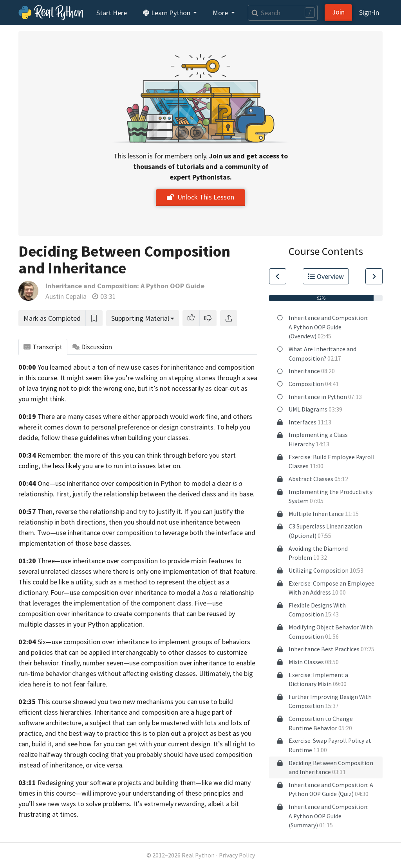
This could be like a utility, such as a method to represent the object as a (124, 582)
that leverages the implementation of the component (97, 603)
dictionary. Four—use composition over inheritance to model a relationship (136, 592)
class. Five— (195, 603)
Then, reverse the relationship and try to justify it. (110, 511)
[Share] (229, 318)
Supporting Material (140, 318)
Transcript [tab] (43, 347)
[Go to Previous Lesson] (278, 276)
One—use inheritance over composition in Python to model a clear (140, 483)
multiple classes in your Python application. (81, 624)
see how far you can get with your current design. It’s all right (157, 744)
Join (338, 12)
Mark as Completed (52, 318)
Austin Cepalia (66, 296)
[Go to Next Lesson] (374, 276)
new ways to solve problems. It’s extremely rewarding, (127, 804)
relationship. (36, 494)
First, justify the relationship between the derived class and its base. (155, 494)
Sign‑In (369, 12)
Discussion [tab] (92, 347)
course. (48, 378)
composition (135, 533)
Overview (326, 276)
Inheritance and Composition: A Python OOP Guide (125, 286)
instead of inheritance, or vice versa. (71, 765)
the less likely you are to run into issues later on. (112, 466)
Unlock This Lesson (200, 197)
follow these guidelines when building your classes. (116, 438)
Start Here (112, 13)
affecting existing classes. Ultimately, (177, 673)
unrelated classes (66, 571)
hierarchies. (76, 712)
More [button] (221, 13)
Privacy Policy (237, 855)
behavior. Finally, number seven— (81, 663)
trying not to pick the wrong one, (88, 388)
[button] (191, 318)
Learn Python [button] (167, 13)
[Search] (283, 13)
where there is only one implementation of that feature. (175, 571)
